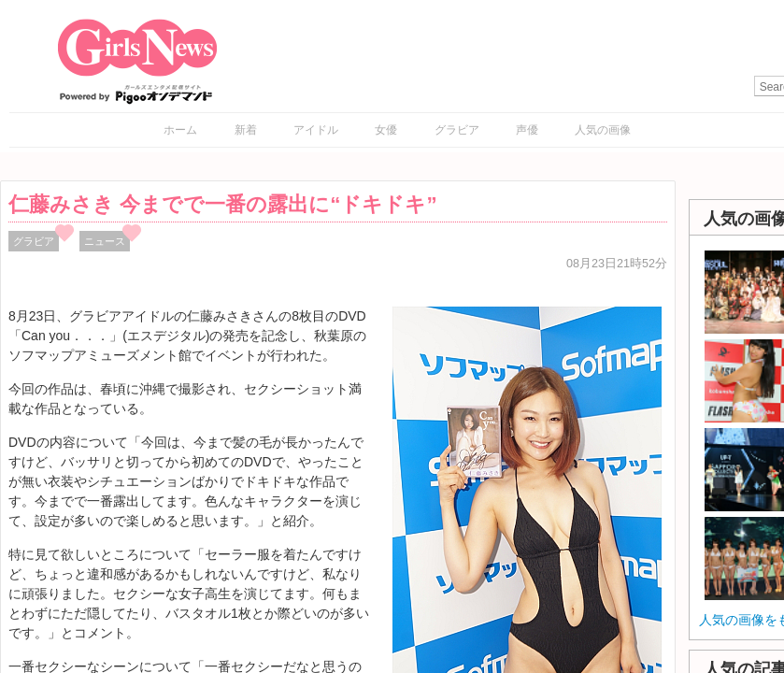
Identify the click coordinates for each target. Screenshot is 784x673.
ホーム (180, 130)
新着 (246, 130)
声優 (527, 130)
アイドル (316, 130)
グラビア (457, 130)
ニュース (105, 241)
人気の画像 (603, 130)
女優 (386, 130)
